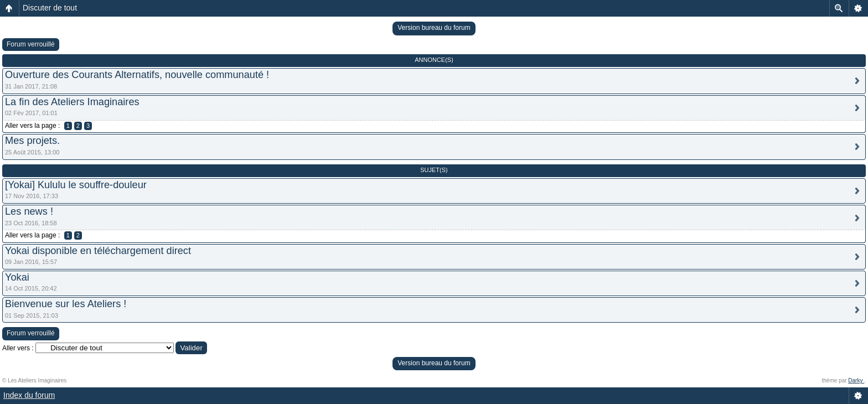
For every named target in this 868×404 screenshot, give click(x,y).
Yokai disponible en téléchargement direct (98, 251)
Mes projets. (32, 141)
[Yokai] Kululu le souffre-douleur (76, 185)
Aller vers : (18, 348)
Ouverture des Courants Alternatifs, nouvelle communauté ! (137, 75)
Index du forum (29, 395)
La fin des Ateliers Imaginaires (72, 102)
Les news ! (29, 211)
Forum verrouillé (31, 44)
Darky (856, 380)
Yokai (17, 277)
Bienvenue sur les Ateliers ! (66, 304)
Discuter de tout (50, 8)
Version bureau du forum (434, 28)
